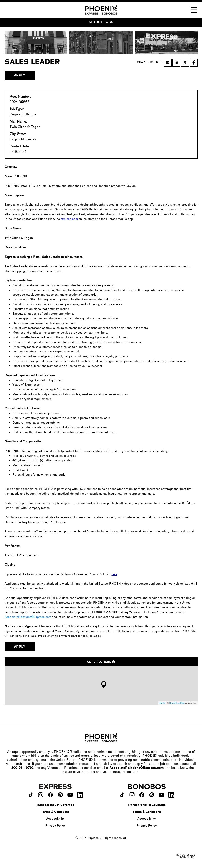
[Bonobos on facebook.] (142, 795)
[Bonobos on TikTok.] (122, 795)
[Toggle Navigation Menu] (194, 10)
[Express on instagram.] (41, 795)
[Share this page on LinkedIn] (176, 63)
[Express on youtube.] (70, 795)
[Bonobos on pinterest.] (152, 795)
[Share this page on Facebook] (194, 63)
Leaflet (162, 703)
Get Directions (101, 662)
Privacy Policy (55, 826)
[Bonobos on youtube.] (162, 795)
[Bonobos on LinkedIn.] (171, 795)
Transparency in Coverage (55, 805)
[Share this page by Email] (168, 63)
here (115, 574)
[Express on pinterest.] (60, 795)
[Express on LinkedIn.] (80, 795)
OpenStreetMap (177, 703)
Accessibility (55, 819)
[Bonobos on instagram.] (132, 795)
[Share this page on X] (185, 63)
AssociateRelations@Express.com (28, 617)
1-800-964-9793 (21, 768)
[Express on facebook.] (50, 795)
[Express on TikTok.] (31, 795)
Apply (20, 75)
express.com (69, 219)
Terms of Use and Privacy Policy (186, 856)
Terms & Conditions (55, 812)
